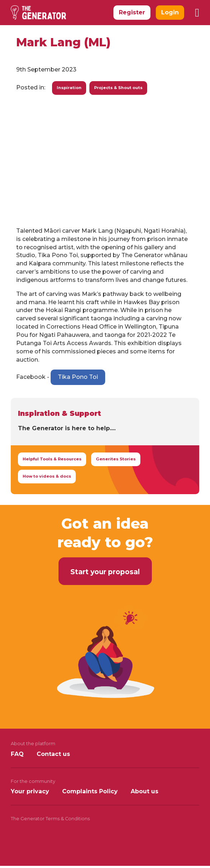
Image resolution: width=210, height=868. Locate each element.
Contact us (53, 754)
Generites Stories (116, 459)
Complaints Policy (90, 791)
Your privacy (30, 791)
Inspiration (69, 88)
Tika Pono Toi (78, 377)
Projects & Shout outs (118, 88)
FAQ (17, 754)
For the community (33, 781)
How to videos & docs (47, 476)
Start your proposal (105, 572)
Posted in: (31, 87)
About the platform (33, 744)
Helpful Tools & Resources (52, 459)
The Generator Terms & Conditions (50, 819)
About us (144, 791)
